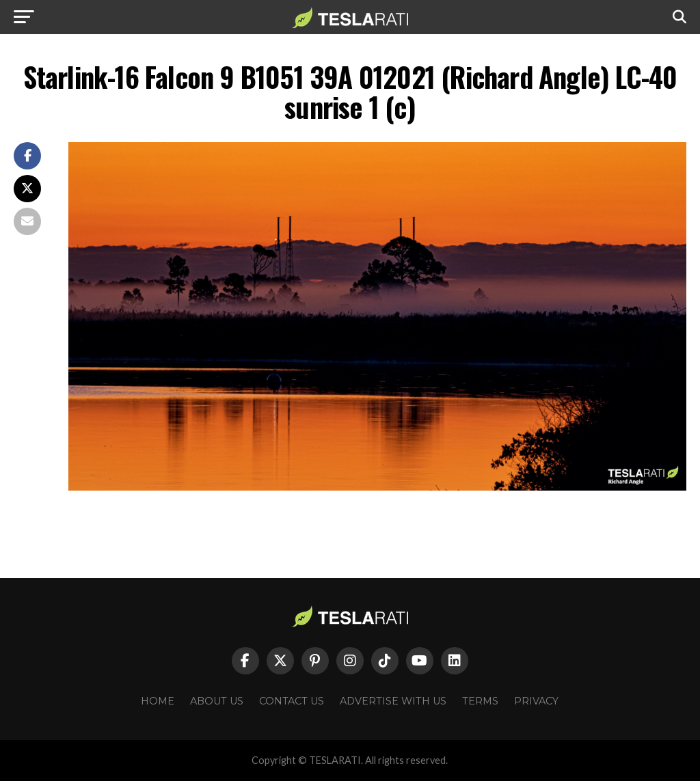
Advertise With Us (393, 701)
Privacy (536, 701)
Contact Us (292, 701)
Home (158, 701)
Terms (480, 701)
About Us (217, 701)
